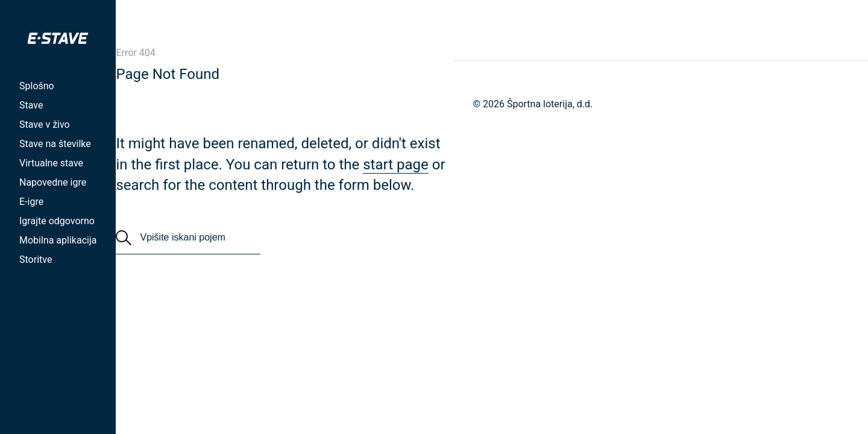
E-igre (31, 202)
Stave (31, 105)
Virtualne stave (51, 163)
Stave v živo (45, 124)
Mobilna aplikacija (58, 240)
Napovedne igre (53, 182)
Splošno (37, 86)
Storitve (36, 259)
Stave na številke (55, 144)
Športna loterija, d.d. (550, 104)
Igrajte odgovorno (57, 221)
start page (396, 165)
